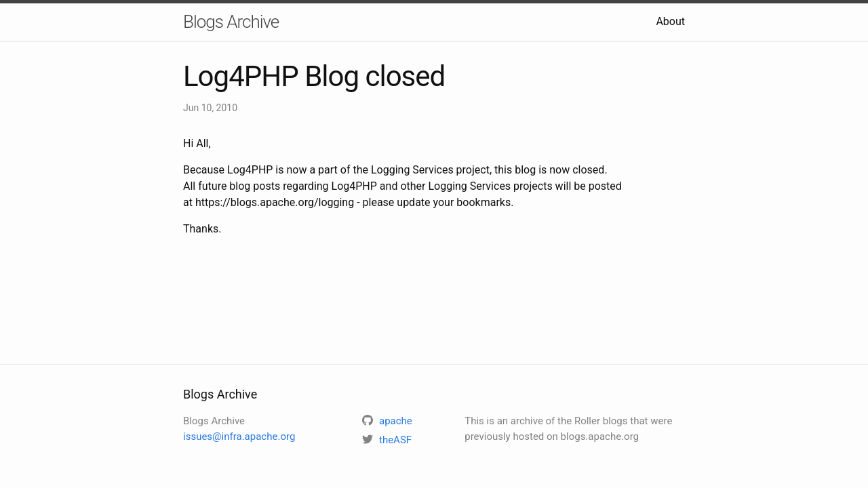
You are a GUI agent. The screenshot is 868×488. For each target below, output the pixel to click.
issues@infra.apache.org (239, 436)
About (670, 21)
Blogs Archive (231, 22)
